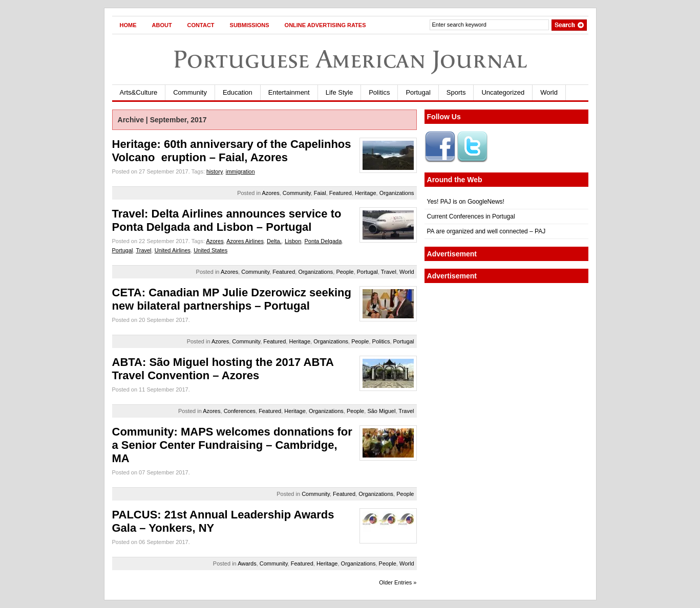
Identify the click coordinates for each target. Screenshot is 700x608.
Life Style (339, 92)
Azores (270, 193)
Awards (247, 563)
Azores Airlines (245, 241)
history (215, 171)
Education (238, 92)
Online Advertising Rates (325, 25)
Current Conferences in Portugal (471, 216)
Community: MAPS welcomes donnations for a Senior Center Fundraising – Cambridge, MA (232, 445)
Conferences (240, 411)
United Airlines (173, 250)
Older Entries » (398, 582)
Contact (201, 25)
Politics (379, 92)
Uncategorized (503, 92)
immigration (240, 171)
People (345, 272)
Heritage (366, 193)
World (549, 92)
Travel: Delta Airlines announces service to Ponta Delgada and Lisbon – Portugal (227, 220)
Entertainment (289, 92)
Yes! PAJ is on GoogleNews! (466, 202)
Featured (341, 193)
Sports (456, 92)
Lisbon (293, 241)
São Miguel (381, 411)
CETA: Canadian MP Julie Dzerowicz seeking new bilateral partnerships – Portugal (232, 299)
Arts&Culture (139, 92)
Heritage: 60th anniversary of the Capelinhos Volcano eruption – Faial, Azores (232, 151)
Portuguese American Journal (350, 59)
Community (190, 92)
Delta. (274, 241)
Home (128, 25)
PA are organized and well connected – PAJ (486, 231)
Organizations (397, 193)
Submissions (250, 25)
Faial (320, 193)
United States (210, 250)
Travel (143, 250)
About (162, 25)
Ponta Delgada (323, 241)
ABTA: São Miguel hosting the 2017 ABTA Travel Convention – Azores (223, 369)
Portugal (418, 92)
